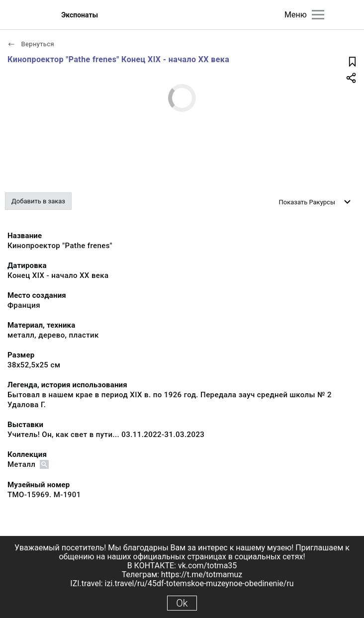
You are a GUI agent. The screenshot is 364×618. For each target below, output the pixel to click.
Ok (182, 603)
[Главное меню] (318, 15)
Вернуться (31, 44)
